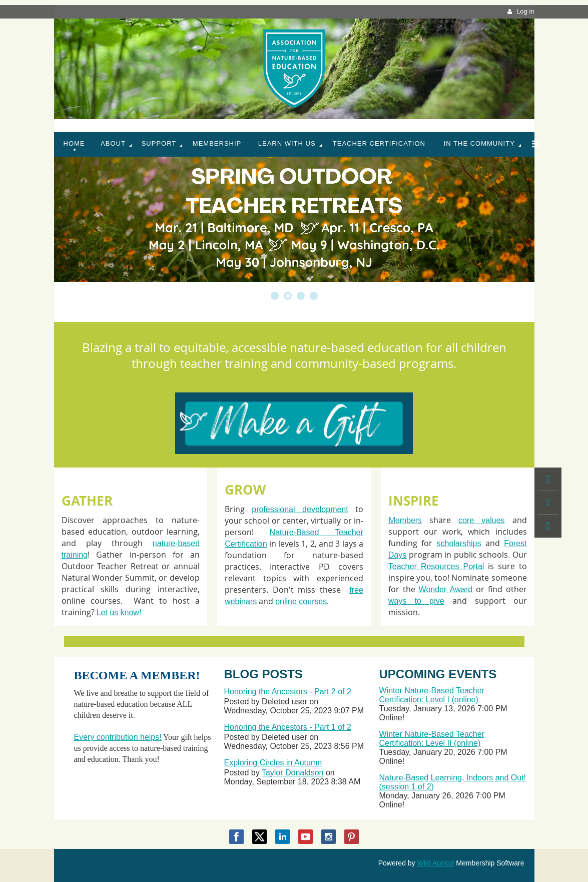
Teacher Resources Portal (436, 566)
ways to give (416, 601)
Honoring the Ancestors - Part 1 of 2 (288, 727)
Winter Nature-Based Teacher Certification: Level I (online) (432, 695)
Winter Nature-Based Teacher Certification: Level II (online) (432, 739)
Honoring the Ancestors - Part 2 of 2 (288, 692)
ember (407, 520)
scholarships (459, 543)
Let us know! (119, 612)
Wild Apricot (436, 863)
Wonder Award (446, 589)
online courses (301, 601)
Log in (525, 11)
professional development (300, 509)
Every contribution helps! (118, 737)
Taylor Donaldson (293, 773)
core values (482, 520)
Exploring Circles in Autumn (273, 763)
